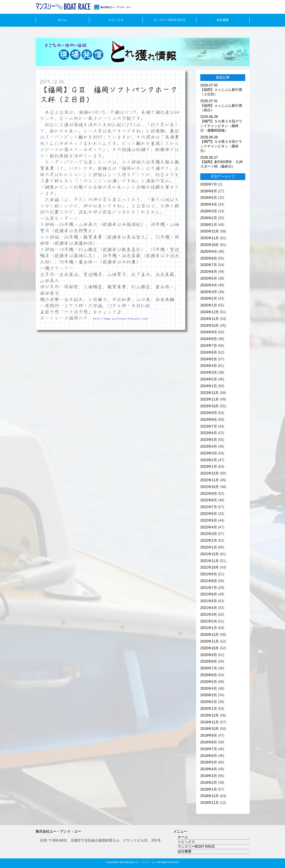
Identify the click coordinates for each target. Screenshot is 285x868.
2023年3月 (209, 453)
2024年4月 (209, 366)
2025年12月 (210, 231)
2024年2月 (209, 379)
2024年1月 (209, 386)
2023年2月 (209, 460)
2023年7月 (209, 426)
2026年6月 (209, 191)
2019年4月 (209, 769)
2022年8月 (209, 500)
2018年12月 (210, 796)
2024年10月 (210, 326)
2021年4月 (209, 608)
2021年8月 (209, 581)
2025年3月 (209, 292)
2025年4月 (209, 285)
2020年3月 (209, 695)
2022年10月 (210, 487)
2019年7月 (209, 749)
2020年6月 (209, 675)
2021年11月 (210, 561)
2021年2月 (209, 621)
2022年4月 (209, 527)
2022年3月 (209, 534)
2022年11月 (210, 480)
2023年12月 (210, 393)
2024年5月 (209, 359)
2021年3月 (209, 614)
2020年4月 (209, 688)
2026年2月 (209, 218)
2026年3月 (209, 211)
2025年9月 (209, 252)
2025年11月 (210, 238)
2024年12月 (210, 312)
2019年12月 (210, 715)
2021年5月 (209, 601)
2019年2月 (209, 783)
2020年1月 (209, 709)
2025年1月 (209, 305)
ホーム (62, 20)
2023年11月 (210, 399)
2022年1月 (209, 547)
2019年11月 (210, 722)
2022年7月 (209, 507)
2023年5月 (209, 440)
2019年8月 (209, 742)
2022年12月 (210, 473)
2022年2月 (209, 541)
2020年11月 (210, 641)
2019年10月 (210, 729)
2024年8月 (209, 339)
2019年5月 (209, 762)
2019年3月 (209, 776)
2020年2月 (209, 702)
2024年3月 (209, 372)
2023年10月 (210, 406)
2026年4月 (209, 204)
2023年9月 (209, 413)
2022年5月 (209, 520)
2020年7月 (209, 668)
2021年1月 (209, 628)
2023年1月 (209, 467)
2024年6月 (209, 352)
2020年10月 (210, 648)
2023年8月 (209, 420)
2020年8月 (209, 661)
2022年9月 (209, 494)
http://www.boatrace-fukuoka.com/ (121, 318)
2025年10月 (210, 245)
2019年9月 (209, 735)
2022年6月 (209, 514)
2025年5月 (209, 278)
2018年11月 (210, 803)
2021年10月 (210, 567)
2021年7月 (209, 588)
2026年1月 (209, 225)
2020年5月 (209, 682)
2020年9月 (209, 655)
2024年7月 (209, 346)
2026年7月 (209, 184)
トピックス (116, 20)
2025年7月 (209, 265)
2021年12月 (210, 554)
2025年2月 (209, 298)
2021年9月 (209, 574)
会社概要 (223, 20)
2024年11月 (210, 319)
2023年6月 (209, 433)
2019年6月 (209, 756)
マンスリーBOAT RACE (169, 20)
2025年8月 (209, 258)
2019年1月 (209, 789)
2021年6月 (209, 594)
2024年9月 (209, 332)
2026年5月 (209, 198)
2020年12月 (210, 635)
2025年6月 (209, 272)
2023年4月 (209, 446)
